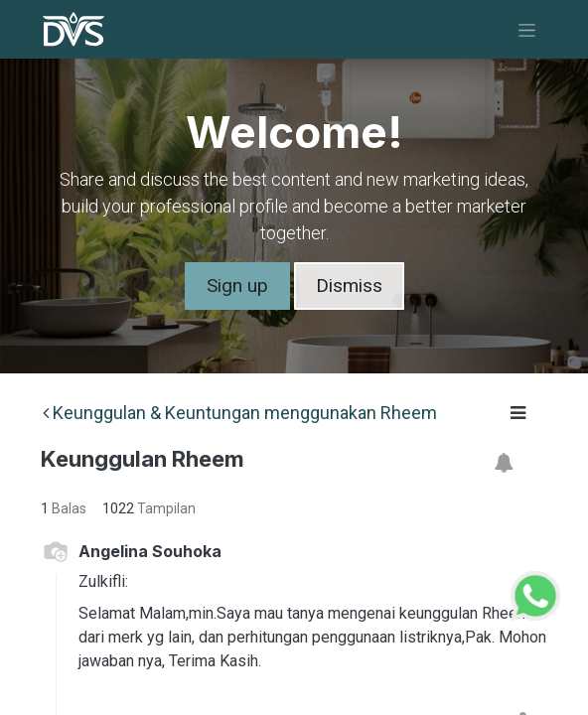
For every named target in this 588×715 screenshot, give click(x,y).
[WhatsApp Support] (535, 593)
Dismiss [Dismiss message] (349, 286)
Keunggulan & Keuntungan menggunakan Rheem (240, 413)
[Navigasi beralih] (527, 29)
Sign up (237, 286)
